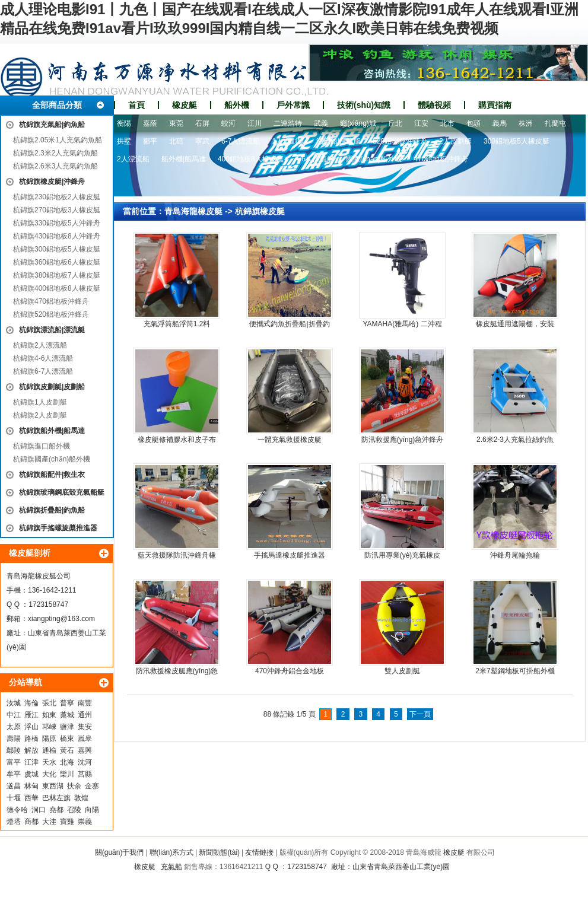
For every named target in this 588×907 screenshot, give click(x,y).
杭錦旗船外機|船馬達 (52, 431)
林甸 (31, 786)
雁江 (31, 715)
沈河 (85, 762)
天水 (49, 762)
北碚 (176, 141)
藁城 (67, 715)
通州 (85, 715)
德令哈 (17, 810)
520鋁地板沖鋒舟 (400, 141)
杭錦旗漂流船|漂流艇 (52, 330)
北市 (447, 123)
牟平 (14, 774)
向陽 (92, 810)
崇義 (85, 822)
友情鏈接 (259, 852)
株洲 (526, 123)
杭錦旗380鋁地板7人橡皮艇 (57, 275)
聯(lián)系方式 (172, 852)
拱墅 (124, 141)
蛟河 (228, 123)
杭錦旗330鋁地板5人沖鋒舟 (57, 223)
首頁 (136, 105)
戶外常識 (293, 105)
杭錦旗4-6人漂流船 (43, 358)
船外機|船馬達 (184, 159)
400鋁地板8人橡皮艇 (251, 159)
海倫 (31, 703)
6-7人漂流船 (241, 141)
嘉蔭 (150, 123)
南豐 (85, 703)
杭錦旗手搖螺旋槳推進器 (58, 528)
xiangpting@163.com (61, 619)
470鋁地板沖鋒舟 (441, 159)
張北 (49, 703)
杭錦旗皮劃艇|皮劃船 (52, 387)
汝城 (14, 703)
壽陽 (14, 739)
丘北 (395, 123)
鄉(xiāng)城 (358, 123)
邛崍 (49, 727)
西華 (31, 798)
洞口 (39, 810)
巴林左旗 (56, 798)
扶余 (74, 786)
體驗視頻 (434, 105)
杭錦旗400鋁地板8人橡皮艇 (57, 288)
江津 (31, 762)
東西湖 (53, 786)
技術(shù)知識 (364, 105)
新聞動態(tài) (219, 852)
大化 (49, 774)
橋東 (67, 739)
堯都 (56, 810)
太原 (14, 727)
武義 (321, 123)
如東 (49, 715)
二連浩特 (288, 123)
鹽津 (67, 727)
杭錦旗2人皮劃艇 (40, 415)
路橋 (31, 739)
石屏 (202, 123)
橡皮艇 (185, 105)
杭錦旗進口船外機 (42, 446)
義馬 (500, 123)
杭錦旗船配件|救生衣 (52, 475)
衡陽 (124, 123)
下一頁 (420, 714)
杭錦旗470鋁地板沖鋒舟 (51, 301)
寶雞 (67, 822)
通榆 (49, 750)
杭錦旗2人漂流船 (40, 345)
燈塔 (14, 822)
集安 (85, 727)
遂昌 (14, 786)
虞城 (31, 774)
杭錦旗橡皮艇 (260, 211)
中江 (14, 715)
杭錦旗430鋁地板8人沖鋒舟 (57, 236)
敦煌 (81, 798)
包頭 (473, 123)
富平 (14, 762)
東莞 (176, 123)
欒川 (67, 774)
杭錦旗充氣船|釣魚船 (52, 125)
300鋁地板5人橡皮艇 (517, 141)
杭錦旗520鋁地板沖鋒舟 (51, 314)
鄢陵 (14, 750)
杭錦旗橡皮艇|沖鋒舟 (52, 182)
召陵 (74, 810)
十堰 (14, 798)
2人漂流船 (133, 159)
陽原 (49, 739)
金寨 (92, 786)
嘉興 (85, 750)
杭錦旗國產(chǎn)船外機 (52, 459)
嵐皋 (85, 739)
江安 (421, 123)
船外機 (237, 105)
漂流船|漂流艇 (339, 141)
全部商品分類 (57, 105)
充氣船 (171, 867)
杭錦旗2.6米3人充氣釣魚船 (55, 166)
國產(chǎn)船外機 (374, 159)
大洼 (49, 822)
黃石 (67, 750)
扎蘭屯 (555, 123)
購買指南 (495, 105)
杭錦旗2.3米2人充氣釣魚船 (55, 153)
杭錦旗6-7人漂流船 (43, 371)
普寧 (67, 703)
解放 (31, 750)
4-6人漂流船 (315, 159)
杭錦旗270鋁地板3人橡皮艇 (57, 210)
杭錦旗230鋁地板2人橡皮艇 (57, 197)
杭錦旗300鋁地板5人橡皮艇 (57, 249)
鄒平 (150, 141)
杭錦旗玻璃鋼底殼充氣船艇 (62, 492)
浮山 (31, 727)
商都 (31, 822)
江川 (255, 123)
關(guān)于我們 (120, 852)
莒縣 (85, 774)
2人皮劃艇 (455, 141)
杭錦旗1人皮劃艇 (40, 402)
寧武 (202, 141)
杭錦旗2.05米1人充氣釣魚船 (58, 140)
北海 (67, 762)
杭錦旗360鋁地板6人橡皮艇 (57, 262)
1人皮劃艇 (288, 141)
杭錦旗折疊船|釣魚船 (52, 510)
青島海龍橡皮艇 (193, 211)
